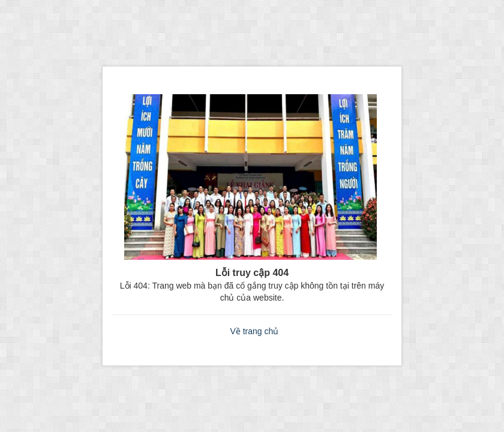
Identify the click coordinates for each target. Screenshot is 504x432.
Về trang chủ (254, 331)
